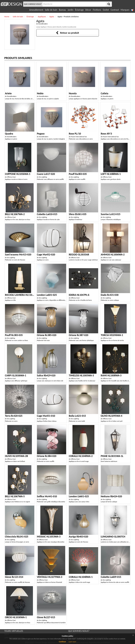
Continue (62, 642)
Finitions (97, 10)
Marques (125, 10)
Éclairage (79, 10)
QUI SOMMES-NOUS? (79, 631)
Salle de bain (51, 10)
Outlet (106, 10)
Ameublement (36, 10)
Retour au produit (67, 33)
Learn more (72, 642)
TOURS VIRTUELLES (14, 631)
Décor (88, 10)
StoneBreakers (43, 24)
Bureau (62, 10)
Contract (115, 10)
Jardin (70, 10)
